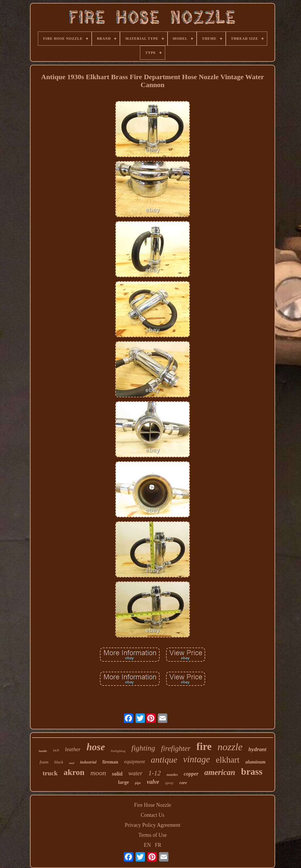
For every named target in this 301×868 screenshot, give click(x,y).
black (59, 762)
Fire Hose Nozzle (153, 805)
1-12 (155, 773)
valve (153, 782)
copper (191, 774)
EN (147, 845)
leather (73, 749)
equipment (134, 762)
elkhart (228, 760)
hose (96, 747)
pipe (138, 783)
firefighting (118, 751)
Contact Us (153, 815)
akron (74, 772)
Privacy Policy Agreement (153, 825)
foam (44, 762)
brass (252, 771)
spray (169, 783)
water (136, 773)
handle (43, 751)
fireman (110, 762)
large (124, 782)
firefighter (176, 748)
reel (72, 763)
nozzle (230, 747)
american (220, 772)
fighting (143, 748)
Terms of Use (153, 835)
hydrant (257, 749)
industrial (88, 762)
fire (204, 747)
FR (158, 845)
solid (117, 774)
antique (164, 760)
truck (50, 773)
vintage (197, 759)
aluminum (255, 762)
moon (98, 773)
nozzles (172, 775)
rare (183, 783)
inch (56, 750)
